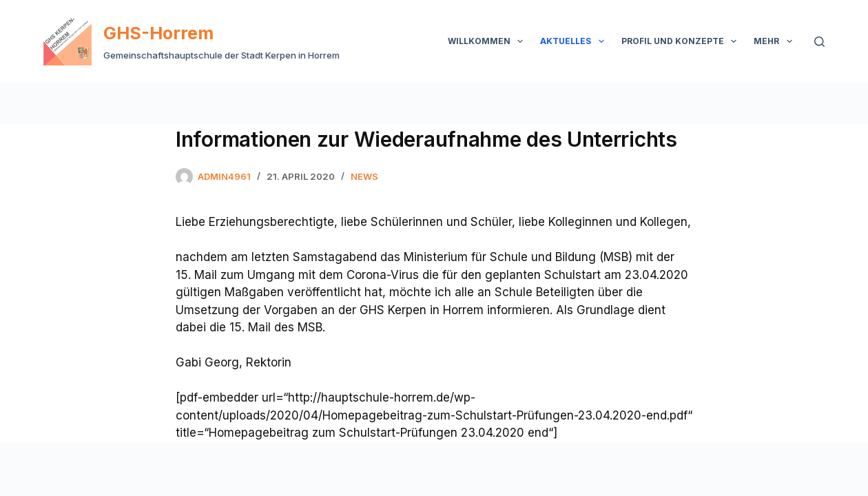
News (364, 176)
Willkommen (488, 41)
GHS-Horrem (158, 33)
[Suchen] (819, 42)
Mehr (775, 41)
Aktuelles (575, 41)
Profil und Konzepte (682, 41)
